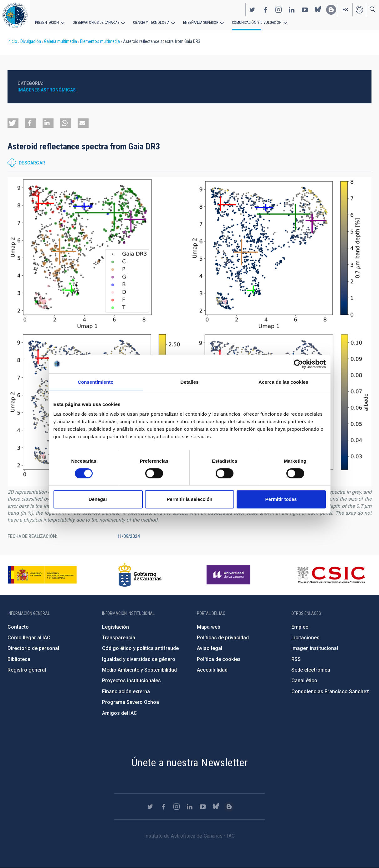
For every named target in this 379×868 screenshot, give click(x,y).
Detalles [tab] (189, 382)
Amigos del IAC (120, 713)
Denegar (98, 499)
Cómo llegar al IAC (29, 638)
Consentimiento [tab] (96, 382)
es (345, 10)
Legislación (115, 627)
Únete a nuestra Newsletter (189, 762)
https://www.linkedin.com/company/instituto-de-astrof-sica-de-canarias (292, 10)
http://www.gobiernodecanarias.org (140, 575)
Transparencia (119, 638)
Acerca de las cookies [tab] (283, 382)
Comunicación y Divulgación (257, 23)
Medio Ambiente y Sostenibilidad (139, 670)
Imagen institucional (315, 648)
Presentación (47, 23)
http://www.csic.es (331, 575)
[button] (13, 123)
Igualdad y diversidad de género (139, 659)
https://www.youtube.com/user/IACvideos (305, 10)
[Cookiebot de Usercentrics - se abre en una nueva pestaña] (298, 364)
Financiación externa (126, 691)
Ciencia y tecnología (151, 23)
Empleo (300, 627)
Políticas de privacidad (223, 638)
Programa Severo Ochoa (131, 702)
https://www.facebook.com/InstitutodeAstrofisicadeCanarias (265, 10)
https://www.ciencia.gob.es (42, 575)
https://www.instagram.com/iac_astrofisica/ (279, 10)
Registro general (27, 670)
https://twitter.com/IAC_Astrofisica (252, 10)
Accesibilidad (212, 670)
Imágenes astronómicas (47, 90)
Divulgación (31, 41)
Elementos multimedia (100, 41)
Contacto (18, 627)
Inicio (12, 41)
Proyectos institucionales (131, 681)
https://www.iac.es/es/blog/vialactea (331, 10)
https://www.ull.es (229, 575)
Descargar (32, 163)
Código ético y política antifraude (140, 648)
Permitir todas (281, 499)
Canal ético (304, 681)
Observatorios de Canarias (96, 23)
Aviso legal (210, 648)
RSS (296, 659)
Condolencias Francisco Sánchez (330, 691)
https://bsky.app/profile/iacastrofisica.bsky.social (318, 10)
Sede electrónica (311, 670)
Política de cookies (219, 659)
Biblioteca (19, 659)
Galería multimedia (61, 41)
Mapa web (209, 627)
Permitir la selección (190, 499)
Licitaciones (305, 638)
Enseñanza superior (201, 23)
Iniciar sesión (359, 10)
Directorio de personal (33, 648)
